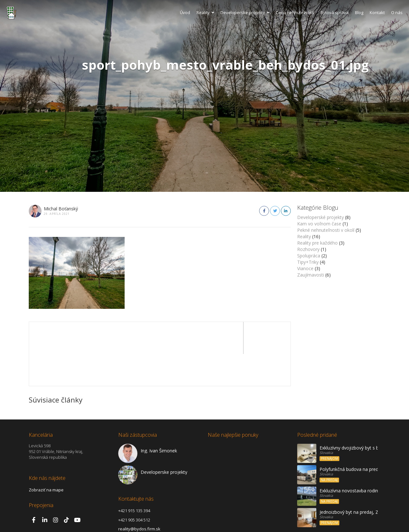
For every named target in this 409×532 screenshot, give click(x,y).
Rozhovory (308, 249)
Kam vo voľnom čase (319, 224)
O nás (397, 12)
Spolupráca (309, 256)
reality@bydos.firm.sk (139, 497)
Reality (205, 12)
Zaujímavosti (311, 275)
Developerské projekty (320, 217)
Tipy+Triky (308, 262)
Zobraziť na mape (46, 458)
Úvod (185, 12)
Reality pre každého (317, 243)
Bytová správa (335, 12)
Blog (359, 12)
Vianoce (305, 268)
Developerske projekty (245, 12)
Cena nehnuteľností (295, 12)
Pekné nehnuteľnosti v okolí (326, 230)
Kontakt (377, 12)
